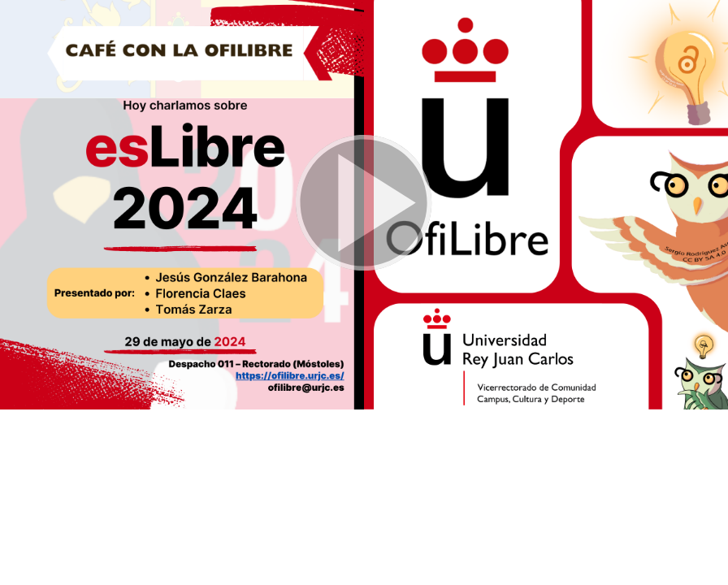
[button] (364, 205)
